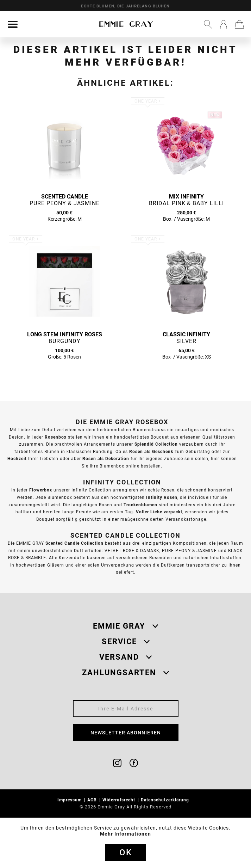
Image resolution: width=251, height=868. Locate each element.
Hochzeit (17, 459)
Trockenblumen (140, 505)
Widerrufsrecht (120, 800)
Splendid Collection (156, 444)
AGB (93, 800)
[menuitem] (13, 24)
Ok (126, 852)
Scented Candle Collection (74, 543)
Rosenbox (56, 437)
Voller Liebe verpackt (159, 512)
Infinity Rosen (162, 497)
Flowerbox (41, 490)
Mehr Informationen (125, 834)
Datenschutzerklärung (166, 800)
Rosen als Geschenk (151, 451)
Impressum (70, 800)
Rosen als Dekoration (106, 459)
